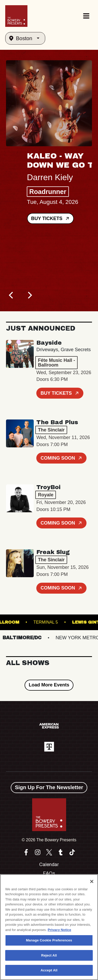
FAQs (49, 873)
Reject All (49, 955)
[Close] (92, 881)
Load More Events (49, 685)
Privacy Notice (60, 930)
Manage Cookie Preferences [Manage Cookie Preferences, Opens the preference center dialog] (49, 940)
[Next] (30, 295)
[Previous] (12, 295)
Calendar (49, 865)
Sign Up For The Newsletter (49, 787)
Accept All (49, 970)
